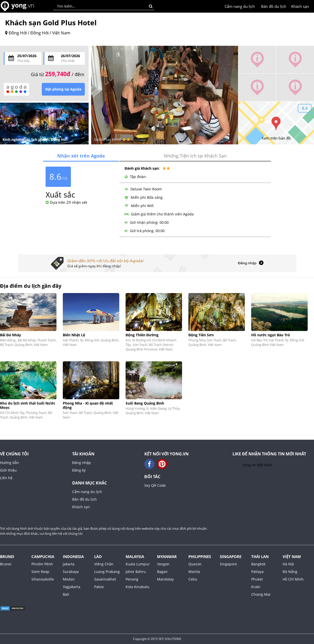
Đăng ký (79, 470)
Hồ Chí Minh (293, 579)
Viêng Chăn (104, 564)
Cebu (193, 579)
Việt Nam (292, 557)
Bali (66, 594)
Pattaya (257, 572)
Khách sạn (300, 6)
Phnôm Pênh (42, 564)
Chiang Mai (261, 594)
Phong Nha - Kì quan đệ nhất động (88, 405)
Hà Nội (288, 564)
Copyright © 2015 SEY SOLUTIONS (157, 639)
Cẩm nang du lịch (240, 6)
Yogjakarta (72, 587)
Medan (69, 579)
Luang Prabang (107, 572)
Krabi (256, 587)
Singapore (231, 557)
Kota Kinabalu (138, 587)
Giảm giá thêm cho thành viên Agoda (159, 214)
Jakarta (69, 564)
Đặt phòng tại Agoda (63, 89)
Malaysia (135, 557)
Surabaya (71, 572)
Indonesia (73, 557)
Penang (132, 579)
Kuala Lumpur (138, 564)
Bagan (162, 572)
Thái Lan (260, 557)
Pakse (99, 587)
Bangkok (258, 564)
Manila (194, 572)
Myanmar (167, 557)
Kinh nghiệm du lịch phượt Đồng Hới (35, 139)
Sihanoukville (43, 579)
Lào (98, 557)
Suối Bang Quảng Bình (145, 403)
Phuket (257, 579)
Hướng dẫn (9, 463)
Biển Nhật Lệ (74, 335)
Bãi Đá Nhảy (11, 335)
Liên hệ (6, 478)
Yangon (163, 564)
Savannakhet (105, 579)
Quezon (195, 564)
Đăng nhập (82, 463)
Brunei (7, 557)
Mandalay (165, 579)
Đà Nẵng (290, 572)
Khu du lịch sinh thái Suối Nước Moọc (28, 405)
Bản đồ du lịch (274, 6)
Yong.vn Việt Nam (257, 465)
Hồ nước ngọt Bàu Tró (271, 335)
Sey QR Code (155, 485)
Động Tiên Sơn (201, 335)
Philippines (200, 557)
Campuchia (43, 557)
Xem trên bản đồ (276, 138)
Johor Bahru (136, 572)
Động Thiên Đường (142, 335)
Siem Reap (40, 572)
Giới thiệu (8, 470)
